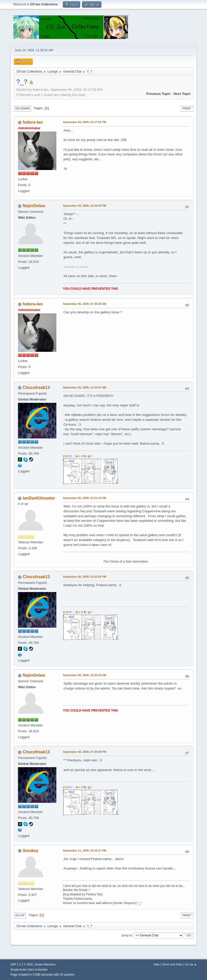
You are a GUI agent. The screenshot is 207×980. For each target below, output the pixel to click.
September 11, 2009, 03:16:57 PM (84, 851)
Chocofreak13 (36, 388)
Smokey (31, 851)
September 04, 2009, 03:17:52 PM (84, 122)
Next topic (182, 94)
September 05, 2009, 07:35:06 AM (84, 304)
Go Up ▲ (191, 964)
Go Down (22, 108)
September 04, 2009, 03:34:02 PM (84, 206)
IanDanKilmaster (39, 498)
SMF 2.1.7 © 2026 (22, 964)
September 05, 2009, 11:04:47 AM (84, 387)
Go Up (20, 915)
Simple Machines (45, 964)
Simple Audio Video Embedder (29, 969)
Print (187, 108)
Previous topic (158, 94)
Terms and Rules (172, 964)
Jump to (127, 935)
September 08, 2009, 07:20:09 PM (84, 752)
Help (157, 964)
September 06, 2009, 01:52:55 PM (84, 577)
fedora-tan (33, 122)
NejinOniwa (34, 206)
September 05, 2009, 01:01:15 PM (84, 498)
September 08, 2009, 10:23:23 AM (84, 675)
